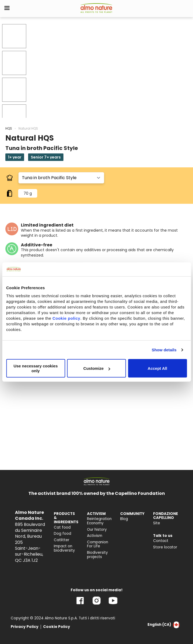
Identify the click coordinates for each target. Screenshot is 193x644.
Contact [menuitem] (161, 541)
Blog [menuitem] (124, 519)
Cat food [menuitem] (62, 527)
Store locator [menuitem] (165, 547)
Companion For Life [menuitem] (98, 544)
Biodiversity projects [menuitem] (97, 555)
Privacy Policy (25, 627)
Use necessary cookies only (35, 368)
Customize (97, 368)
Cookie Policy (57, 627)
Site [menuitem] (157, 523)
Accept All (158, 368)
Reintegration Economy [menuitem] (99, 521)
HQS (9, 128)
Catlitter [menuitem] (62, 540)
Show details (164, 350)
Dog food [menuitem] (63, 534)
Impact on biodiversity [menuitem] (64, 548)
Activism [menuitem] (95, 536)
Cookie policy (66, 318)
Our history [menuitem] (97, 530)
